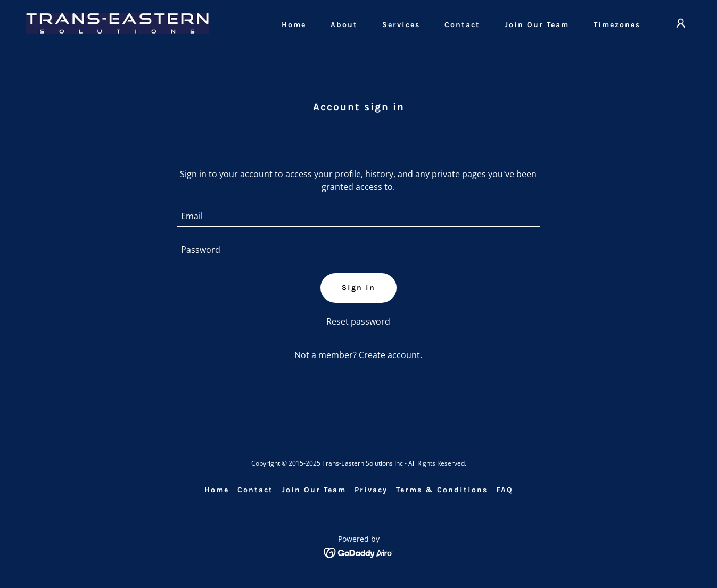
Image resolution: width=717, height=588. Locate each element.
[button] (681, 23)
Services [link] (401, 25)
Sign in (358, 288)
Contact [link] (462, 25)
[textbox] (358, 216)
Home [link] (294, 25)
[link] (117, 22)
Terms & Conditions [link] (442, 490)
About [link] (344, 25)
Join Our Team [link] (537, 25)
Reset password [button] (358, 321)
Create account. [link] (390, 355)
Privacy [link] (371, 490)
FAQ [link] (505, 490)
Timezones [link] (617, 25)
